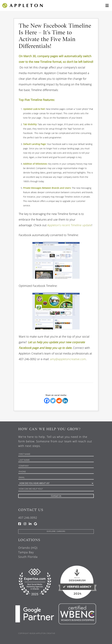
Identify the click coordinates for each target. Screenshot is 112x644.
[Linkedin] (65, 401)
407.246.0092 (28, 518)
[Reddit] (59, 401)
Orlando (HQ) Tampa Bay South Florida (28, 552)
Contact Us (31, 510)
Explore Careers (56, 531)
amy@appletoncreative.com (68, 359)
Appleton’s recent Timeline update (69, 225)
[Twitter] (53, 401)
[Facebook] (47, 401)
